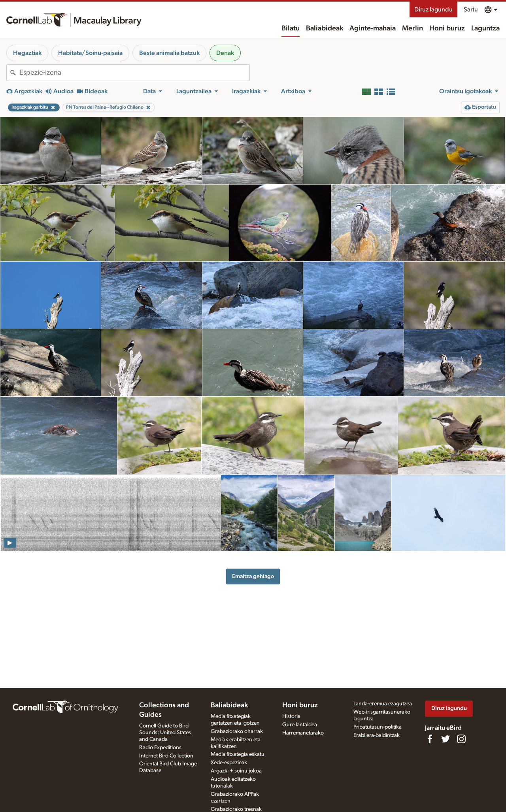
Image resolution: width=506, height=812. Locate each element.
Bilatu (291, 28)
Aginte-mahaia (373, 28)
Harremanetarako (303, 733)
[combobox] (134, 73)
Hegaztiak (27, 53)
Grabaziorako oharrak (237, 731)
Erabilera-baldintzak (377, 735)
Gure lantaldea (300, 725)
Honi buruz (447, 28)
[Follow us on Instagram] (461, 739)
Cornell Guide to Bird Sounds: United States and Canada (165, 733)
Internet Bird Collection (166, 756)
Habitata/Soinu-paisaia (90, 53)
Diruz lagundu (433, 9)
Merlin (413, 28)
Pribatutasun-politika (378, 727)
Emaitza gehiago (253, 576)
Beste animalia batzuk (169, 53)
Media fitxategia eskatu (238, 754)
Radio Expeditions (160, 748)
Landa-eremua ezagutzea (383, 704)
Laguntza (485, 28)
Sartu (471, 9)
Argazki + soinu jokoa (236, 771)
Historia (291, 716)
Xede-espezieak (229, 763)
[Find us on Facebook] (430, 739)
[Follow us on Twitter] (446, 739)
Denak (225, 53)
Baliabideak (325, 28)
